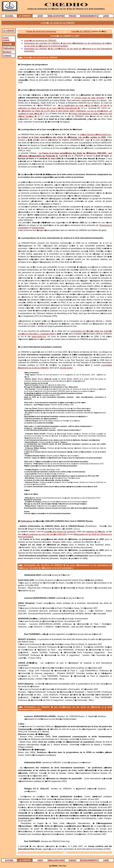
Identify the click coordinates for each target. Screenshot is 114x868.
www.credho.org (39, 336)
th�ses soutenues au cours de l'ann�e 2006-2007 (44, 534)
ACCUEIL (9, 16)
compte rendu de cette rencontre (90, 98)
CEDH (40, 16)
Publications (9, 48)
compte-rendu (37, 228)
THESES (72, 16)
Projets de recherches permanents (41, 31)
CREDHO (45, 707)
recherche (41, 58)
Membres (7, 52)
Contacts (7, 56)
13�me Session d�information (94, 134)
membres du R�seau (96, 532)
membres (45, 565)
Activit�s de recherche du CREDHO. (40, 40)
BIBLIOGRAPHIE (56, 16)
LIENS (106, 16)
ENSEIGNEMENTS (89, 16)
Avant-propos (6, 39)
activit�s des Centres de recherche (60, 532)
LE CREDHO (9, 31)
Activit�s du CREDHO (81, 31)
